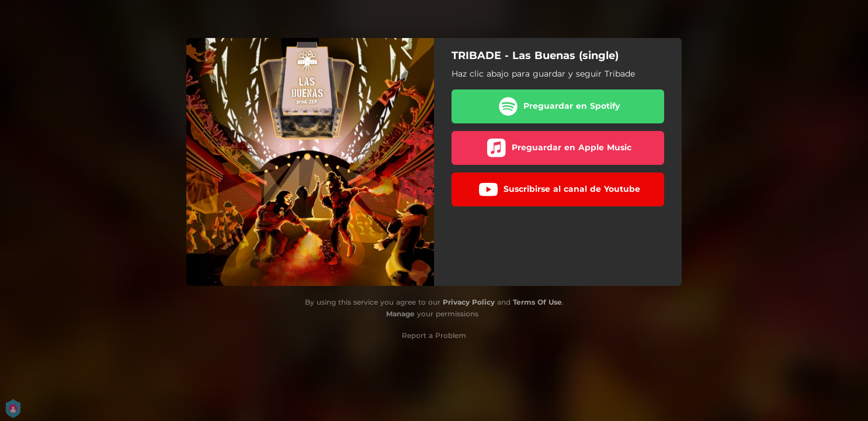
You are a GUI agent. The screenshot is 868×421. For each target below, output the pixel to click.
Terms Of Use (537, 302)
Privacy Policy (469, 302)
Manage (400, 314)
